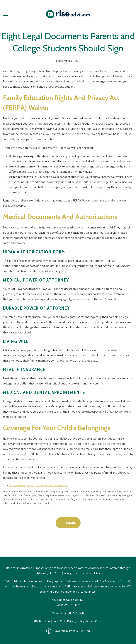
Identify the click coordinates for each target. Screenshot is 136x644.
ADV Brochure (42, 621)
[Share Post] (68, 523)
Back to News (68, 547)
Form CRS (59, 621)
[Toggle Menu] (6, 14)
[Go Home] (68, 14)
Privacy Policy (76, 621)
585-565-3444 (76, 613)
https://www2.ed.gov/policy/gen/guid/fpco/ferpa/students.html (38, 485)
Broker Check (94, 621)
